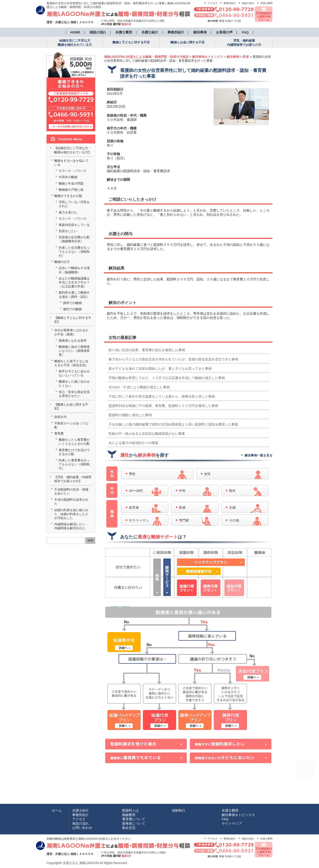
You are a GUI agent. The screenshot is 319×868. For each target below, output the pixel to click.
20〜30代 (136, 491)
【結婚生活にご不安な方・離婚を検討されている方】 (73, 150)
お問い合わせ (82, 828)
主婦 (232, 507)
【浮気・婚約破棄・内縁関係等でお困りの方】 (73, 479)
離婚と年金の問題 (71, 183)
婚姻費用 (129, 815)
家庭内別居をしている (74, 225)
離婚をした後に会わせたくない (74, 383)
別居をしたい (68, 231)
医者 (182, 507)
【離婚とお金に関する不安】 (71, 406)
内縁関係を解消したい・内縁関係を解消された (71, 526)
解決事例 (200, 32)
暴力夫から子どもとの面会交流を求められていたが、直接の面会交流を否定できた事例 (173, 359)
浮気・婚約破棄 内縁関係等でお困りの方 (244, 42)
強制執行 (179, 810)
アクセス (212, 3)
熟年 (232, 491)
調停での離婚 (72, 303)
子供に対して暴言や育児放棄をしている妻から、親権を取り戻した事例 (162, 396)
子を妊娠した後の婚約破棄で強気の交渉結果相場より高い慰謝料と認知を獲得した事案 (173, 424)
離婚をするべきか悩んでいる (71, 163)
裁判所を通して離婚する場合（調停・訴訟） (74, 294)
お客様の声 (224, 32)
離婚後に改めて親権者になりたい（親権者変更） (74, 351)
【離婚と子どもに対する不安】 (73, 320)
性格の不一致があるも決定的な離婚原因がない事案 (147, 434)
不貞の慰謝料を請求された (71, 502)
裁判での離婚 (72, 309)
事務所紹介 (230, 3)
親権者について (134, 823)
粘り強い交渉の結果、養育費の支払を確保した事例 (147, 350)
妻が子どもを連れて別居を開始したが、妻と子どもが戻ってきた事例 (160, 369)
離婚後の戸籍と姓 (71, 190)
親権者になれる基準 (73, 341)
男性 (132, 474)
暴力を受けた (68, 212)
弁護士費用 (266, 3)
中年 (182, 491)
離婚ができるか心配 (68, 196)
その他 (234, 520)
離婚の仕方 (62, 262)
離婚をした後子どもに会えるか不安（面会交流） (71, 363)
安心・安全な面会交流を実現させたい (74, 394)
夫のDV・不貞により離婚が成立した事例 (139, 387)
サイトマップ (232, 823)
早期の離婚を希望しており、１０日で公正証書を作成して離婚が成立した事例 (167, 378)
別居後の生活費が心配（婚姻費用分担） (74, 239)
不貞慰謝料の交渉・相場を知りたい (71, 491)
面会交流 (129, 828)
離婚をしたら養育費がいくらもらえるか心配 (74, 442)
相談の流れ (248, 3)
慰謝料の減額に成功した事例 (130, 415)
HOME (75, 32)
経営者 (134, 507)
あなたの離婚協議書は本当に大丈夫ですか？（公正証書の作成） (74, 282)
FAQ (245, 32)
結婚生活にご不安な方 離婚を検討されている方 (75, 42)
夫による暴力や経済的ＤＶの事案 (133, 443)
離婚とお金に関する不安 (188, 42)
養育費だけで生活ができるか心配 (74, 452)
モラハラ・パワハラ (73, 171)
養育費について (134, 819)
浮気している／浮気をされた (74, 204)
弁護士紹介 (150, 32)
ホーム (57, 810)
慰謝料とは (130, 810)
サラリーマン (139, 520)
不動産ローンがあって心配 (71, 425)
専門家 (184, 520)
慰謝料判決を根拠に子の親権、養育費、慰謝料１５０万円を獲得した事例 (163, 406)
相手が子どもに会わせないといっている (74, 373)
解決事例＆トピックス (238, 815)
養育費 (59, 433)
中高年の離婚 (68, 177)
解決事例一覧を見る (259, 455)
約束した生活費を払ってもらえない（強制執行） (74, 252)
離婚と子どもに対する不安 (131, 42)
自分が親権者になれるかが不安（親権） (71, 332)
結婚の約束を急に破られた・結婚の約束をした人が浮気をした (71, 514)
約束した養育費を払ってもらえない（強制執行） (74, 464)
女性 (207, 474)
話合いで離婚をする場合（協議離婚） (74, 270)
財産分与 (60, 417)
